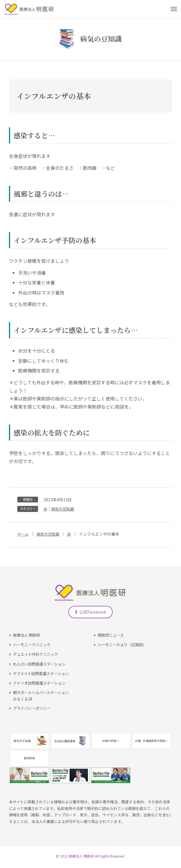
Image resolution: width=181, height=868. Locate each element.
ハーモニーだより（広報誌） (124, 647)
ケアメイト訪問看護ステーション (43, 675)
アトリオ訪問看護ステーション (41, 685)
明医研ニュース (112, 637)
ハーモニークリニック (33, 647)
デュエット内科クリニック (37, 656)
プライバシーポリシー (33, 710)
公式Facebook (91, 614)
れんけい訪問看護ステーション (41, 666)
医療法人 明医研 (28, 637)
